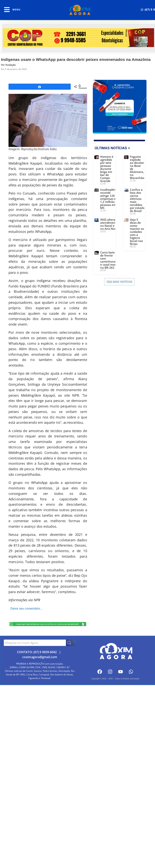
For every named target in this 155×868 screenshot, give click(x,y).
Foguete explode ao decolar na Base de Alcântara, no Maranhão (137, 167)
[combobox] (35, 643)
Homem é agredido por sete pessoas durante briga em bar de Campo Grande (107, 169)
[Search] (71, 643)
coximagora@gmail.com (40, 657)
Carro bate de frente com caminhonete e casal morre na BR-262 (109, 260)
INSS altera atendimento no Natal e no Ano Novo (109, 224)
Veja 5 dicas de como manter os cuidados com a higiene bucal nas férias (137, 232)
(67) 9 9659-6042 (45, 652)
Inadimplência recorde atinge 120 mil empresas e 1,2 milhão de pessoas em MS (110, 199)
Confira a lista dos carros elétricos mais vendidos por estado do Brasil (137, 200)
